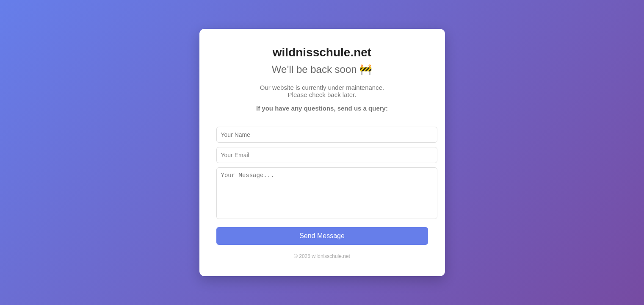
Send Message (322, 236)
